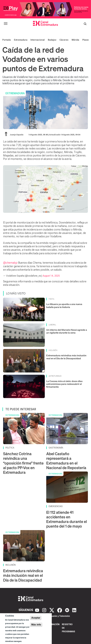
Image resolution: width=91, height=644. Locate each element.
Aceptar (36, 618)
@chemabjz (10, 263)
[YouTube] (37, 610)
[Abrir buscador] (85, 23)
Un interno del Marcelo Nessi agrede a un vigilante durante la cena (67, 331)
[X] (52, 610)
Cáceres (64, 40)
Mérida (75, 40)
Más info (36, 625)
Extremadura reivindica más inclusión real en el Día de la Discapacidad (66, 357)
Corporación (52, 624)
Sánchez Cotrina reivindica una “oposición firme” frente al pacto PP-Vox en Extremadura (23, 463)
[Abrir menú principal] (6, 23)
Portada (7, 40)
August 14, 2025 (51, 276)
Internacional (38, 40)
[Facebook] (60, 610)
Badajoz (52, 40)
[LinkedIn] (74, 610)
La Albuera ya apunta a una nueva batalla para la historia (64, 305)
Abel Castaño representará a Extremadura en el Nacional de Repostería (66, 461)
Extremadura (21, 40)
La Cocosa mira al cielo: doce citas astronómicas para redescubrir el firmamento (64, 384)
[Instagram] (45, 610)
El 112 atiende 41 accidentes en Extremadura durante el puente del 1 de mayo (67, 519)
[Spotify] (68, 610)
